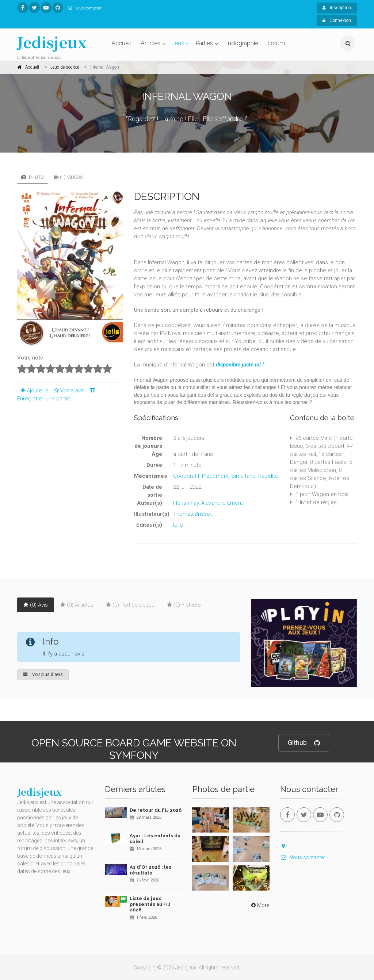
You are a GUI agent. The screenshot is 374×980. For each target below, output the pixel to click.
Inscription (337, 8)
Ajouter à (33, 391)
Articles (150, 43)
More (259, 905)
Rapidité (268, 476)
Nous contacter (83, 8)
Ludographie (241, 43)
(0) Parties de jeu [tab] (130, 605)
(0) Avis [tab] (36, 605)
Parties (204, 43)
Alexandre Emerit (222, 503)
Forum (276, 43)
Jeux (178, 43)
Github (304, 743)
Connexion (337, 20)
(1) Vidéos (68, 177)
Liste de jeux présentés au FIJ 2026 (150, 904)
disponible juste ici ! (240, 365)
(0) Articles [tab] (77, 605)
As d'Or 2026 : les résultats (150, 870)
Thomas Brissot (192, 514)
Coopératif (186, 476)
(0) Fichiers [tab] (184, 605)
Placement (215, 476)
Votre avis (68, 391)
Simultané (243, 476)
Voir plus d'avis (43, 675)
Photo (33, 177)
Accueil (121, 43)
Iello (178, 525)
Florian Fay (186, 503)
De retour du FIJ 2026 (156, 810)
